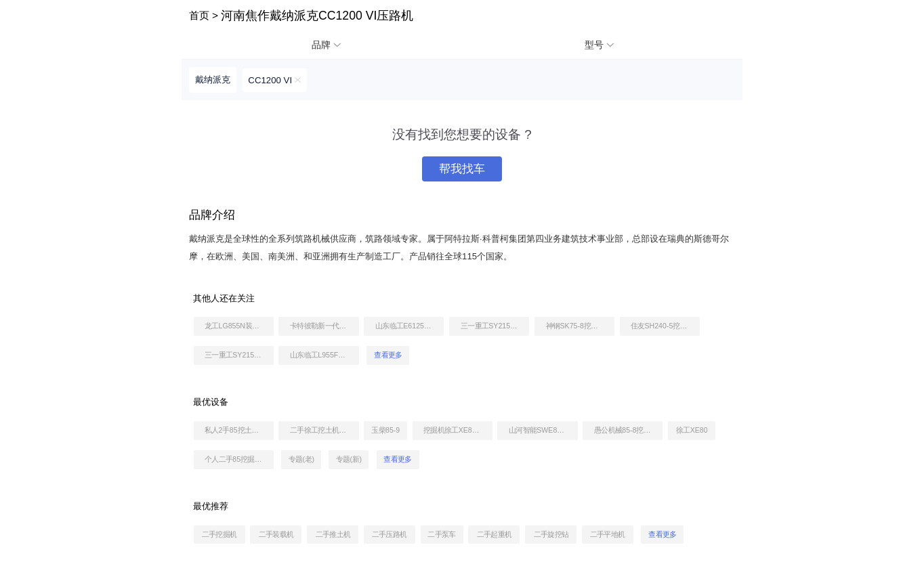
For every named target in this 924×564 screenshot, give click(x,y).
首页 (199, 15)
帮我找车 (462, 169)
